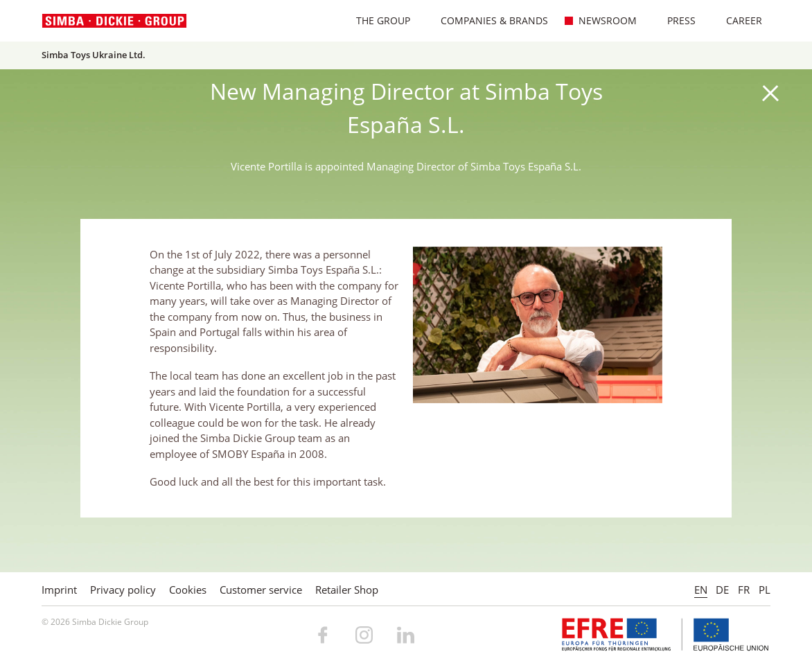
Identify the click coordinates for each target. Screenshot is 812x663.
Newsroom (600, 20)
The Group (376, 20)
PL (765, 590)
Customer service (261, 590)
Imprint (59, 590)
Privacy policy (123, 590)
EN (701, 590)
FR (744, 590)
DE (722, 590)
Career (737, 20)
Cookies (188, 590)
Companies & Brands (487, 20)
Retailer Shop (347, 590)
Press (674, 20)
